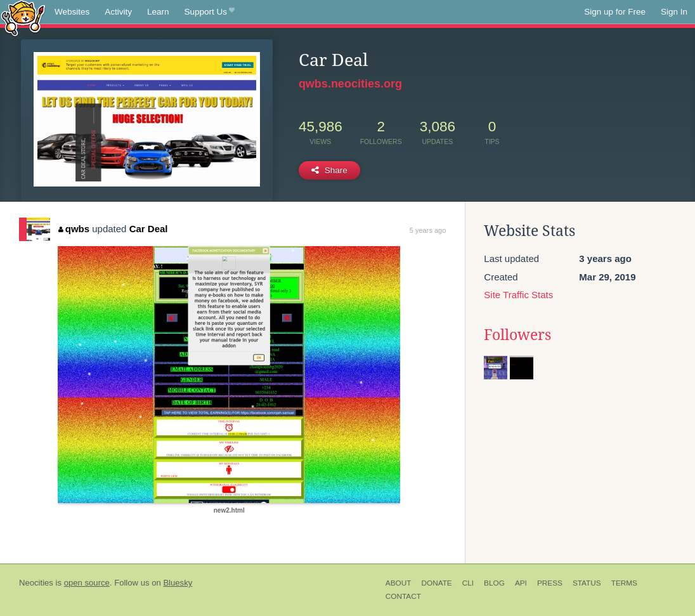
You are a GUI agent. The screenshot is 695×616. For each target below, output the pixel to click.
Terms (624, 583)
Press (550, 583)
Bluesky (178, 583)
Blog (494, 583)
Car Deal (149, 229)
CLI (468, 583)
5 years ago (428, 230)
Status (587, 583)
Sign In (674, 12)
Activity (118, 12)
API (521, 583)
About (399, 583)
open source (87, 583)
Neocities (36, 583)
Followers (517, 335)
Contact (403, 596)
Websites (72, 12)
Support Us (210, 12)
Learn (158, 12)
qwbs (74, 229)
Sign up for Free (615, 12)
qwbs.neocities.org (350, 84)
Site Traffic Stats (518, 295)
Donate (436, 583)
